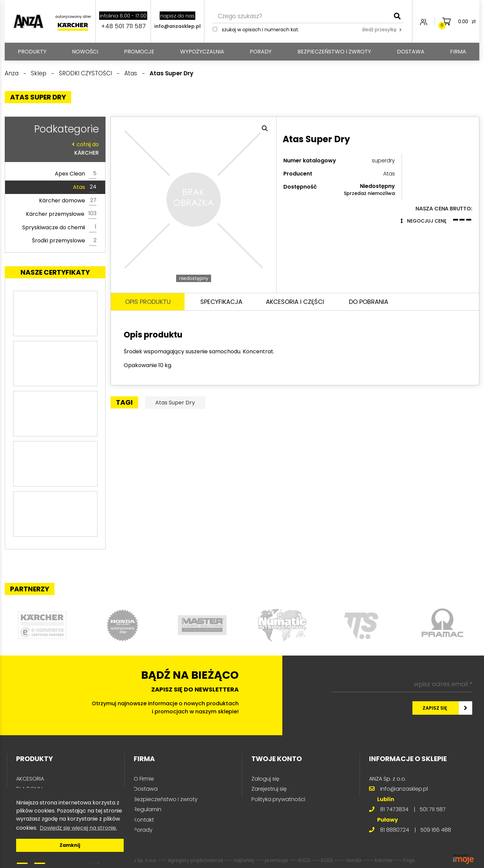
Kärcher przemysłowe (61, 214)
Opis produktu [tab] (148, 302)
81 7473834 (394, 809)
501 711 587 (433, 809)
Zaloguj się (265, 779)
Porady (261, 52)
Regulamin (148, 809)
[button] (265, 128)
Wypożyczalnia (202, 52)
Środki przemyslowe (64, 241)
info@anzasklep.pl (177, 26)
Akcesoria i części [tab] (295, 302)
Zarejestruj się (269, 789)
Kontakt (144, 820)
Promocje (139, 52)
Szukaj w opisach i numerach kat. (260, 30)
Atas (85, 187)
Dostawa (411, 52)
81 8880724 (395, 830)
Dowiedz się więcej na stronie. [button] (78, 828)
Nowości (85, 52)
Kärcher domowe (68, 201)
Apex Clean (76, 174)
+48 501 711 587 (123, 26)
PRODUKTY (32, 52)
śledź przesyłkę (382, 30)
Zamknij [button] (70, 845)
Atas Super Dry (175, 403)
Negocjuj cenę (424, 221)
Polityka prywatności (278, 799)
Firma (458, 52)
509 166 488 (436, 830)
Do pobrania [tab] (369, 302)
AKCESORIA (30, 779)
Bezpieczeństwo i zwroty (334, 52)
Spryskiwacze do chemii (59, 227)
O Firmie (144, 779)
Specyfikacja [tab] (221, 302)
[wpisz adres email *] (402, 684)
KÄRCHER (53, 148)
